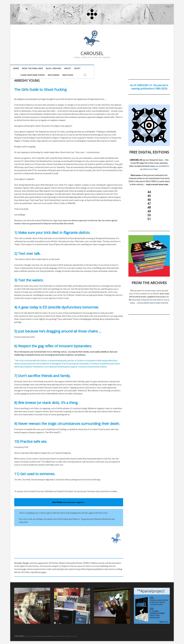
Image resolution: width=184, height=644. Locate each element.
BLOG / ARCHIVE (56, 68)
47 (149, 202)
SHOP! (80, 68)
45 (149, 195)
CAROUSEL (92, 53)
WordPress (51, 635)
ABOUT (70, 68)
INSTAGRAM (119, 68)
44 (149, 191)
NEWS (18, 68)
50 (149, 214)
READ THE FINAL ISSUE (35, 68)
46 (149, 198)
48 (149, 206)
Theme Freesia (40, 635)
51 (149, 218)
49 (149, 210)
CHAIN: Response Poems (98, 68)
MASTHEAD (133, 68)
